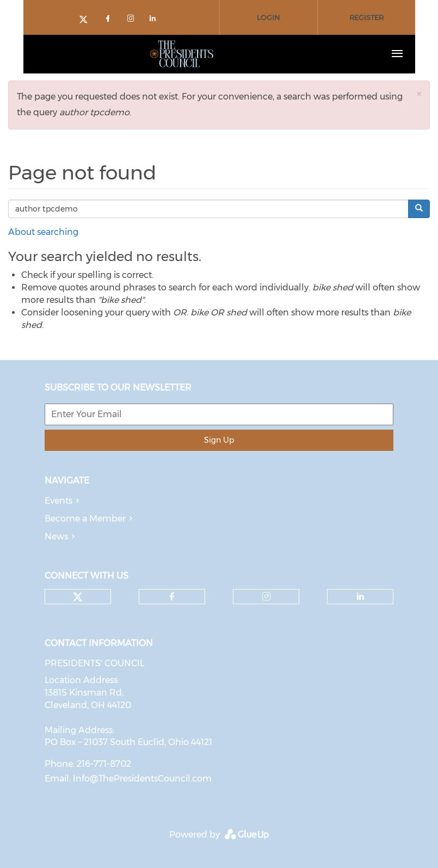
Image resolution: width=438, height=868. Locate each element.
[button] (419, 94)
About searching (43, 232)
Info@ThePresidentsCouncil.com (142, 779)
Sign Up (219, 440)
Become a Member (85, 519)
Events (58, 501)
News (56, 537)
